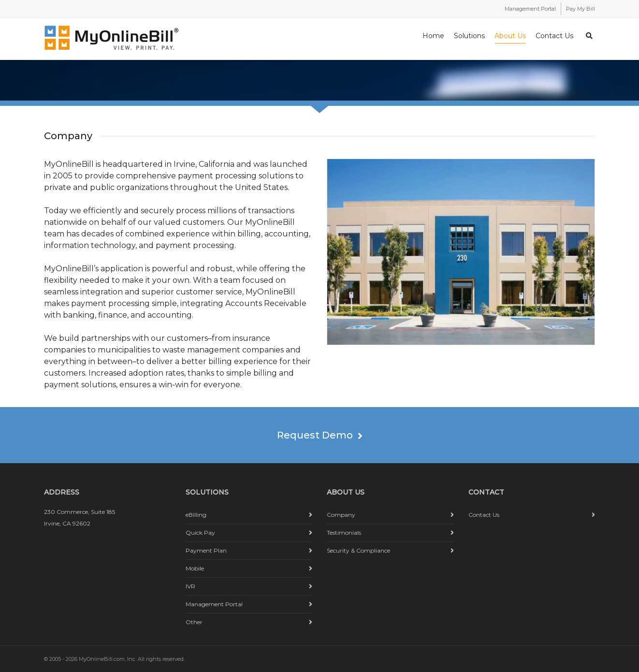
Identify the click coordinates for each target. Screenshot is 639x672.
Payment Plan (206, 550)
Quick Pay (200, 533)
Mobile (195, 568)
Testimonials (344, 533)
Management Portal (530, 9)
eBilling (196, 515)
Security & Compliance (358, 550)
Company (341, 515)
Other (194, 622)
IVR (190, 586)
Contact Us (554, 36)
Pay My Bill (581, 9)
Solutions (469, 36)
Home (433, 36)
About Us (510, 37)
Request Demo (320, 435)
